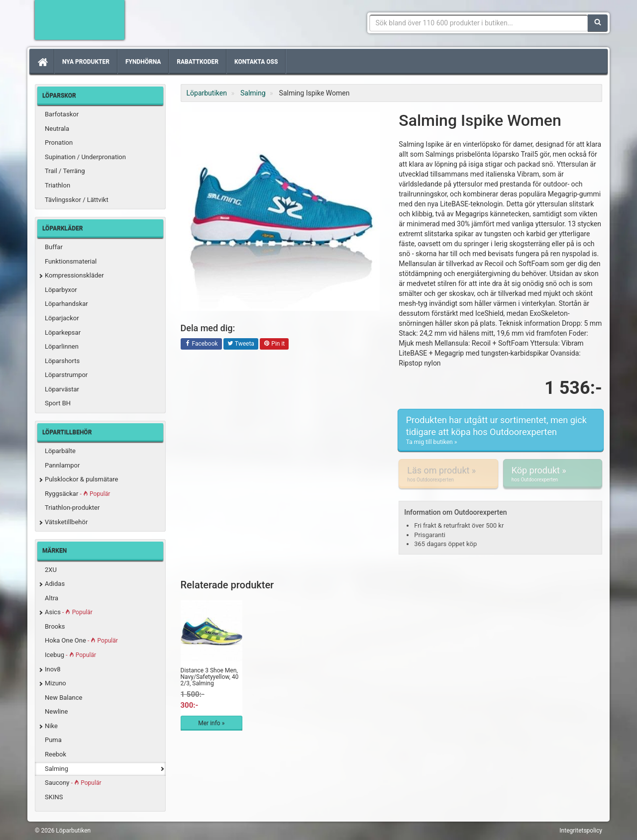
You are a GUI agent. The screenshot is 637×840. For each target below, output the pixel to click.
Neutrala (57, 129)
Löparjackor (62, 318)
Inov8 (53, 669)
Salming (56, 769)
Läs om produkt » (448, 474)
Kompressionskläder (74, 275)
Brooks (55, 626)
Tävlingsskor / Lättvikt (77, 200)
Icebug (70, 655)
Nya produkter (86, 62)
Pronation (59, 142)
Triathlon (57, 185)
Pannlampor (62, 465)
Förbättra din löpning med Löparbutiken (80, 20)
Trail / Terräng (65, 171)
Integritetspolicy (581, 831)
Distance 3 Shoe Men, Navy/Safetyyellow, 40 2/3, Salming (210, 677)
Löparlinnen (62, 346)
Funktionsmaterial (71, 261)
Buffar (54, 247)
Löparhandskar (66, 304)
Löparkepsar (63, 332)
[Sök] (598, 23)
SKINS (54, 797)
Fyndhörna (143, 62)
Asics (69, 612)
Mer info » (211, 723)
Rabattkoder (198, 62)
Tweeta (241, 344)
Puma (53, 740)
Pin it (274, 344)
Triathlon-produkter (72, 508)
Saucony (73, 783)
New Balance (63, 698)
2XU (51, 570)
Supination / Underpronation (85, 157)
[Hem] (42, 62)
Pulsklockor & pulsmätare (81, 479)
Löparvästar (62, 389)
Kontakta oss (256, 62)
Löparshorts (62, 361)
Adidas (55, 584)
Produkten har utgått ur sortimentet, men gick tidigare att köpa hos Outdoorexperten (501, 430)
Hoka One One (81, 640)
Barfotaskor (62, 114)
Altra (52, 598)
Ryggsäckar (77, 494)
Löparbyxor (61, 290)
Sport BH (58, 403)
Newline (56, 711)
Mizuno (55, 683)
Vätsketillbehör (66, 522)
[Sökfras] (479, 23)
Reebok (55, 754)
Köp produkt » (553, 474)
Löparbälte (60, 451)
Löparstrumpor (66, 375)
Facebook (201, 344)
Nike (51, 726)
